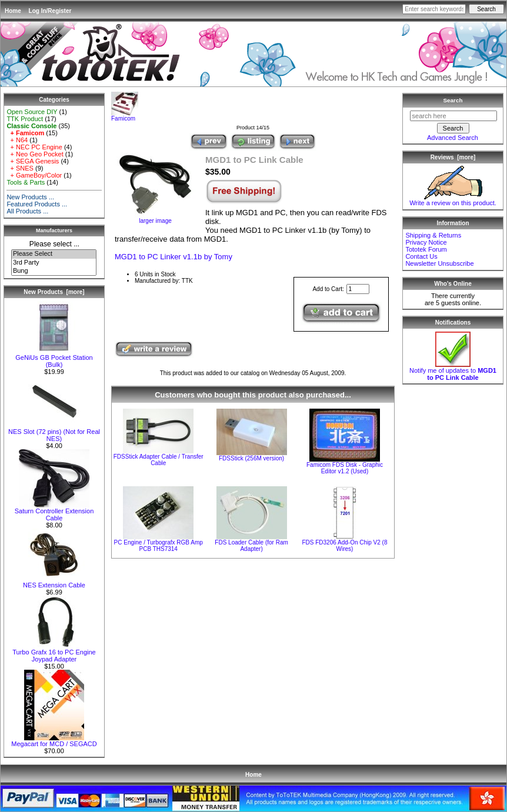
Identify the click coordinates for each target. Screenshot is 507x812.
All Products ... (27, 211)
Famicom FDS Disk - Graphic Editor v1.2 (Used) (345, 468)
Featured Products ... (37, 204)
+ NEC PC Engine (34, 147)
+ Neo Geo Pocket (35, 154)
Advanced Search (453, 138)
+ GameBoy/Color (34, 175)
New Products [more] (54, 292)
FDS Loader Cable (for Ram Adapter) (251, 546)
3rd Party (54, 263)
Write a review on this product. (453, 200)
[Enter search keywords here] (434, 9)
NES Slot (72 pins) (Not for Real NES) (54, 432)
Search (453, 100)
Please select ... (54, 244)
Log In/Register (50, 11)
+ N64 (17, 140)
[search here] (453, 116)
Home (13, 11)
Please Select (54, 254)
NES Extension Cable (54, 582)
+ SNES (20, 168)
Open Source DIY (32, 112)
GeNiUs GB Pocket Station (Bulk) (54, 358)
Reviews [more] (453, 157)
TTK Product (25, 119)
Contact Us (421, 256)
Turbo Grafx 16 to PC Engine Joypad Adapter (54, 653)
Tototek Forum (426, 249)
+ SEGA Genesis (33, 161)
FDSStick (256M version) (251, 458)
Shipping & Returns (433, 235)
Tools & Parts (26, 182)
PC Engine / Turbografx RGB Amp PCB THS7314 (159, 546)
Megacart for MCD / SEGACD (54, 741)
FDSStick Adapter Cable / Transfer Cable (159, 460)
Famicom (125, 116)
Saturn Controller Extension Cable (54, 512)
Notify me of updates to (453, 371)
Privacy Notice (426, 242)
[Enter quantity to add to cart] (358, 289)
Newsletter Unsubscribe (439, 263)
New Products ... (30, 197)
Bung (54, 271)
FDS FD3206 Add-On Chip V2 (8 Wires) (344, 546)
